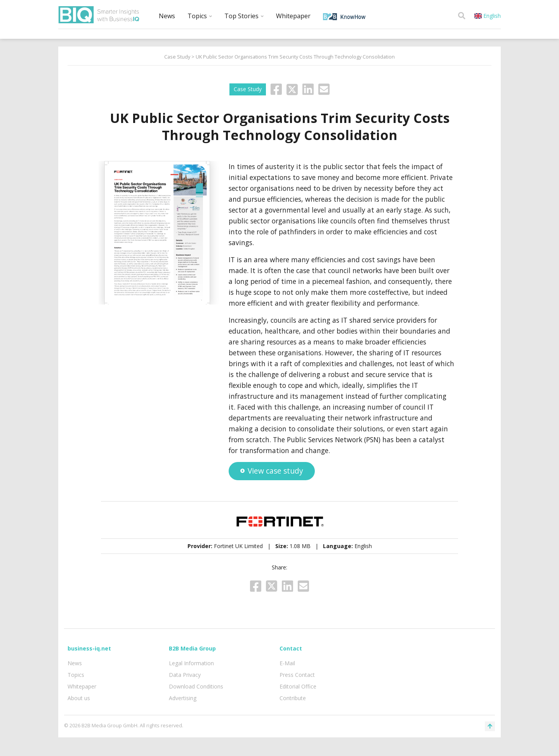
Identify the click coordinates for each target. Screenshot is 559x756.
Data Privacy (185, 675)
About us (79, 698)
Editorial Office (298, 686)
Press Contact (297, 675)
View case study (272, 471)
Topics (200, 16)
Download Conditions (196, 686)
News (167, 16)
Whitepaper (293, 16)
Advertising (183, 698)
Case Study (177, 57)
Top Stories (244, 16)
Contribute (293, 698)
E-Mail (287, 663)
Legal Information (191, 663)
